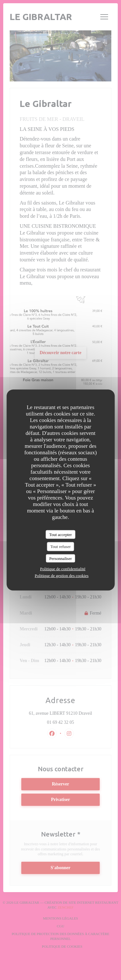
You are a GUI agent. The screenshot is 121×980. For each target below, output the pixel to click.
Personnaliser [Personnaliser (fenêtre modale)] (60, 558)
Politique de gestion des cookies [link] (62, 576)
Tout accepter (60, 534)
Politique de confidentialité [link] (63, 569)
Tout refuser (60, 547)
